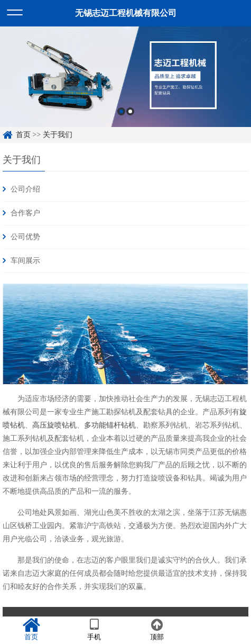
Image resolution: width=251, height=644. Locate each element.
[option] (125, 77)
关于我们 (58, 135)
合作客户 (25, 213)
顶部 (157, 630)
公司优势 (25, 237)
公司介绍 (25, 189)
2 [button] (130, 111)
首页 (23, 135)
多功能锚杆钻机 (110, 425)
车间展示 (25, 261)
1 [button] (121, 111)
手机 (94, 630)
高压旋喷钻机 (54, 425)
